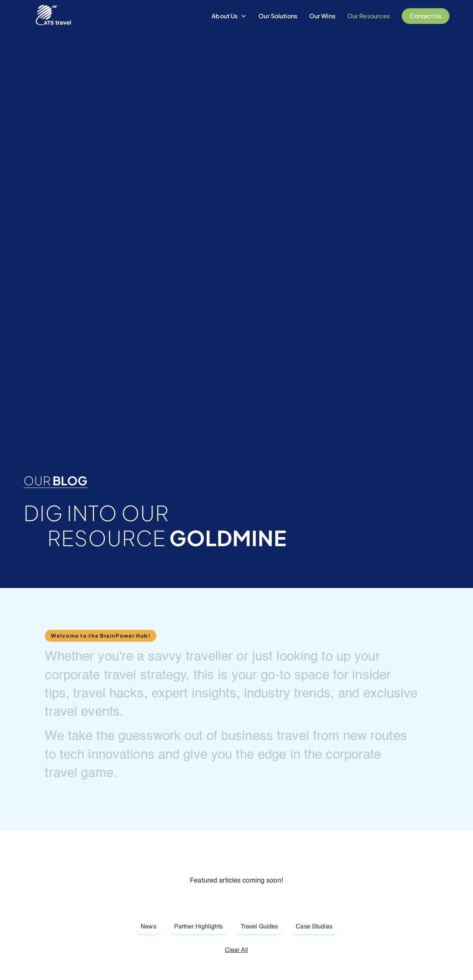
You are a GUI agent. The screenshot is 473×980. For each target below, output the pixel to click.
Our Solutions (278, 16)
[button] (229, 16)
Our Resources (369, 16)
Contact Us (425, 16)
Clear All (236, 951)
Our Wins (322, 16)
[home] (53, 16)
